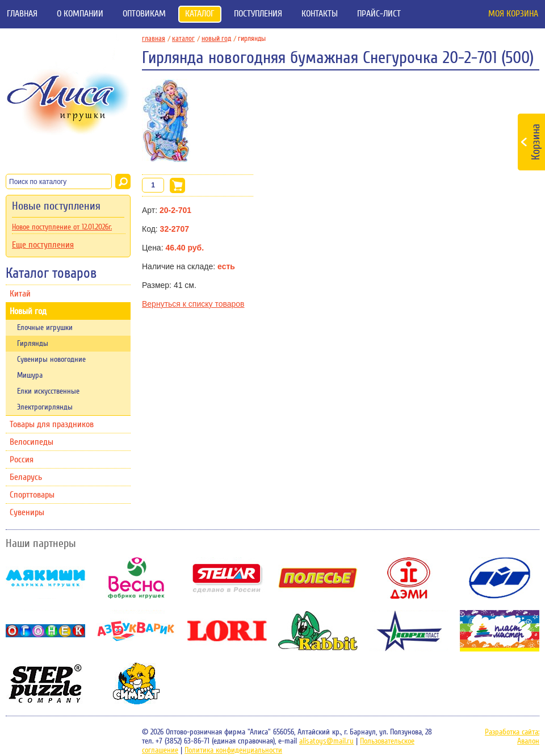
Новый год (28, 311)
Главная (22, 14)
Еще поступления (43, 245)
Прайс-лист (379, 14)
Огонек (45, 631)
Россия (22, 460)
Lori (227, 631)
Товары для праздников (52, 424)
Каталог (200, 14)
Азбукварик (136, 631)
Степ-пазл (45, 684)
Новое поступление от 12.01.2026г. (62, 227)
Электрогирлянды (45, 407)
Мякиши (45, 578)
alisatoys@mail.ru (326, 741)
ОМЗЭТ (500, 578)
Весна (136, 578)
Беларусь (26, 477)
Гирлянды (33, 344)
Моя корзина (513, 14)
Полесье (318, 578)
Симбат (136, 684)
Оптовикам (144, 14)
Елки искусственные (48, 391)
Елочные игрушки (45, 328)
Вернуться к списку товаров (193, 304)
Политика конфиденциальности (233, 750)
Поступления (258, 14)
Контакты (320, 14)
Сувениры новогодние (51, 360)
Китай (20, 294)
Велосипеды (32, 442)
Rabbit (318, 631)
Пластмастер (500, 631)
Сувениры (27, 512)
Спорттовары (32, 495)
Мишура (30, 375)
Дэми (409, 578)
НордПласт (409, 631)
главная (156, 38)
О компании (80, 14)
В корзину (177, 185)
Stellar (227, 578)
